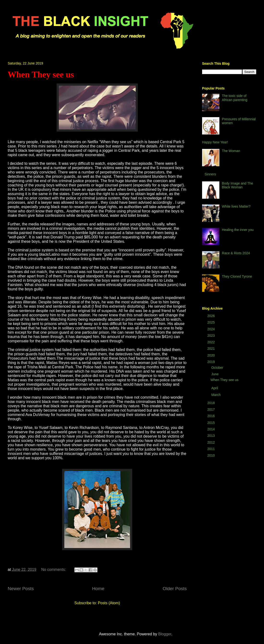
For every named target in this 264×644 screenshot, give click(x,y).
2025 (212, 322)
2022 (212, 342)
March (216, 395)
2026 (212, 316)
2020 (212, 355)
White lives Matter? (236, 206)
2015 (212, 423)
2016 (212, 416)
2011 (212, 449)
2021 (212, 349)
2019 (212, 362)
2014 (212, 429)
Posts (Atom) (109, 603)
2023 (212, 336)
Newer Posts (21, 589)
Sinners (210, 174)
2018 (212, 403)
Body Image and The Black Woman (238, 185)
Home (98, 589)
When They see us (41, 75)
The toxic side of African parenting (235, 98)
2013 (212, 436)
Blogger (165, 634)
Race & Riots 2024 (236, 253)
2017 (212, 409)
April (215, 388)
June (215, 374)
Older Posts (175, 589)
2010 (212, 455)
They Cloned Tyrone (237, 276)
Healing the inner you (238, 230)
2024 (212, 329)
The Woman (231, 151)
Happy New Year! (215, 142)
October (218, 368)
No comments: (54, 570)
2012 (212, 442)
